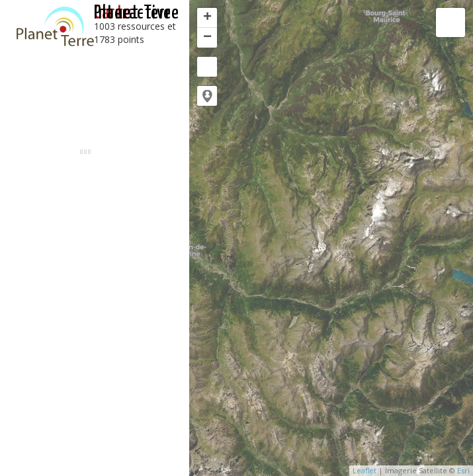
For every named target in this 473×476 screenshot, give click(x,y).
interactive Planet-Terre (137, 13)
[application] (331, 238)
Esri (463, 470)
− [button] (207, 38)
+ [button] (207, 18)
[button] (207, 96)
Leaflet (365, 470)
